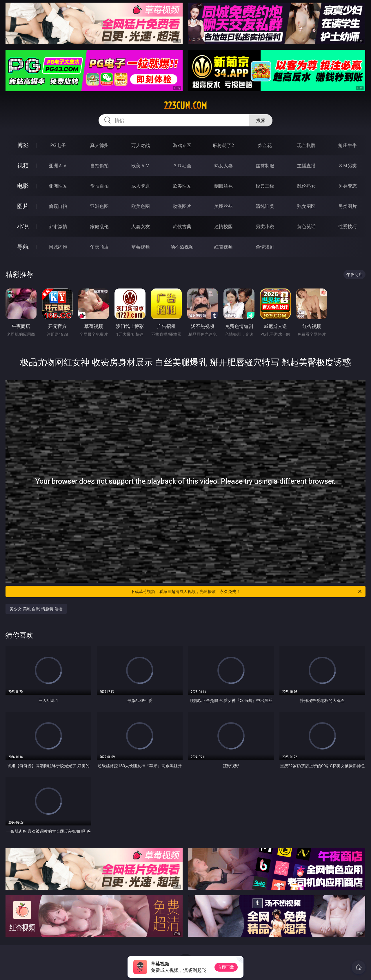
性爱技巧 (348, 226)
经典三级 (265, 186)
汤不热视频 (182, 247)
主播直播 (306, 166)
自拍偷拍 (99, 166)
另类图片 (348, 206)
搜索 (261, 120)
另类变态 (348, 186)
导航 (23, 247)
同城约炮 (58, 247)
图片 (23, 206)
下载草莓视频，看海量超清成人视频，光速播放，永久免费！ (247, 591)
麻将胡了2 (223, 145)
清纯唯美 (265, 206)
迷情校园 (223, 226)
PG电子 (58, 145)
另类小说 (265, 226)
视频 (23, 165)
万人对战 (141, 145)
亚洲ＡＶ (58, 166)
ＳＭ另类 (348, 166)
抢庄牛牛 (348, 145)
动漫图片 (182, 206)
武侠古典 (182, 226)
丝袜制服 (265, 166)
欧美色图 (141, 206)
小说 (23, 226)
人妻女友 (141, 226)
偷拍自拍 (99, 186)
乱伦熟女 (306, 186)
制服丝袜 (223, 186)
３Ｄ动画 (182, 166)
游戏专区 (182, 145)
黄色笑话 (306, 226)
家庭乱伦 (99, 226)
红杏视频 (223, 247)
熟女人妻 (223, 166)
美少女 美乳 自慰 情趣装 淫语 (36, 609)
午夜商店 (99, 247)
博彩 (23, 145)
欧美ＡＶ (141, 166)
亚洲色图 (99, 206)
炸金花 (265, 145)
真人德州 (99, 145)
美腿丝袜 (223, 206)
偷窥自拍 (58, 206)
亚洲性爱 (58, 186)
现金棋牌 (306, 145)
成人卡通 (141, 186)
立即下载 (226, 967)
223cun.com (185, 106)
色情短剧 (265, 247)
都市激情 (58, 226)
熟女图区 (306, 206)
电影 (23, 186)
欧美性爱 (182, 186)
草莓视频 (141, 247)
